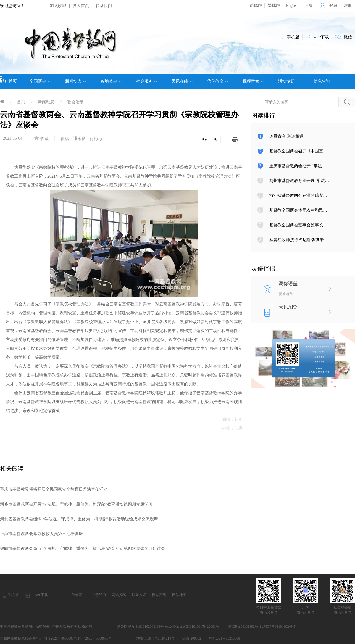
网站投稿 (119, 595)
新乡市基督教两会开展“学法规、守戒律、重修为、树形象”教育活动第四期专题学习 (76, 504)
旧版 (309, 5)
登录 (333, 5)
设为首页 (81, 6)
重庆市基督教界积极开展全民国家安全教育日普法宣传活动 (54, 489)
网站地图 (179, 595)
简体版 (256, 5)
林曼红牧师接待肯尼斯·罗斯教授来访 (303, 240)
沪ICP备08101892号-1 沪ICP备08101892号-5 (262, 627)
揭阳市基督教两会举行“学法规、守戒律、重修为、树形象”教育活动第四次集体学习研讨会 (83, 549)
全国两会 (40, 81)
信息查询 (322, 81)
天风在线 (182, 81)
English (292, 5)
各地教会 (111, 81)
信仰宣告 (79, 595)
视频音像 (253, 81)
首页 (8, 79)
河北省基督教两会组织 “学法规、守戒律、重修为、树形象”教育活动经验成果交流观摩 (79, 519)
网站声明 (159, 595)
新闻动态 (76, 81)
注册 (348, 5)
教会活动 (75, 102)
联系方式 (139, 595)
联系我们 (104, 6)
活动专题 (286, 81)
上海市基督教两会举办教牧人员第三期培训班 (41, 534)
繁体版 (274, 5)
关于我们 (99, 595)
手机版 (13, 595)
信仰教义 (218, 81)
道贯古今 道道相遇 (286, 136)
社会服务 (147, 81)
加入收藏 (58, 6)
